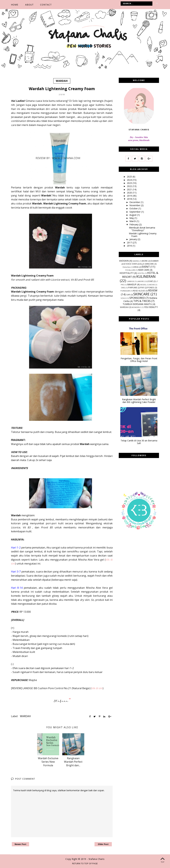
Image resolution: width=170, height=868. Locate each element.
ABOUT (29, 5)
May (132, 218)
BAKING (136, 261)
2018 (130, 199)
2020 (130, 193)
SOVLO (124, 298)
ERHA (136, 267)
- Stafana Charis (96, 859)
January (134, 239)
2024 (130, 180)
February (134, 224)
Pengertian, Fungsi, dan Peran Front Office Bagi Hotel (139, 360)
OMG (123, 287)
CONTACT (46, 5)
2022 (130, 186)
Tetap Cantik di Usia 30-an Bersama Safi (139, 442)
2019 (130, 196)
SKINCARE (141, 294)
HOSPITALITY (127, 273)
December (135, 202)
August (133, 215)
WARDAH (62, 81)
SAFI (128, 295)
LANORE (140, 281)
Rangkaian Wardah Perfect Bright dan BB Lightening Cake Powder (139, 401)
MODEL (143, 284)
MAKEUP (132, 284)
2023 (130, 183)
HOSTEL (141, 273)
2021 (130, 189)
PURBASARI (125, 291)
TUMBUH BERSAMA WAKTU (137, 304)
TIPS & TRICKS (142, 301)
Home (15, 5)
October (134, 208)
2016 (130, 246)
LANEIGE (131, 281)
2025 (130, 177)
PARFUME (133, 287)
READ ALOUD (139, 291)
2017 (130, 242)
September (135, 212)
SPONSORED (137, 298)
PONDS (151, 287)
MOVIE (152, 284)
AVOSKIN (124, 261)
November (135, 205)
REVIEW (153, 290)
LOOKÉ (150, 281)
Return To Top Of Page (85, 863)
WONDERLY (136, 307)
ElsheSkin (127, 267)
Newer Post (20, 844)
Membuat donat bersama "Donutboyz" (142, 229)
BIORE (145, 261)
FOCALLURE (130, 270)
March (133, 221)
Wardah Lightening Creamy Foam (143, 235)
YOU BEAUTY (151, 307)
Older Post (103, 844)
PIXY (142, 287)
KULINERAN (146, 276)
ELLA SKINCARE (147, 264)
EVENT (146, 267)
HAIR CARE (144, 270)
